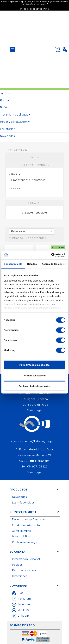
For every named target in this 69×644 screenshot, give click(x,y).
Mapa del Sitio (21, 537)
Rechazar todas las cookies (35, 386)
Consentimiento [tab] (13, 264)
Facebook (24, 604)
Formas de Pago (22, 625)
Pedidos (17, 565)
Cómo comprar (22, 531)
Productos (19, 490)
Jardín (4, 93)
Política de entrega (25, 542)
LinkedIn (23, 616)
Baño (3, 107)
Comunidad (18, 586)
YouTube (23, 610)
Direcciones (19, 576)
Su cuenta (17, 552)
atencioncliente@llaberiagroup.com (35, 441)
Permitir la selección (35, 376)
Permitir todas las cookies (35, 365)
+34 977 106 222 (37, 467)
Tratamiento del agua (14, 115)
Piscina (4, 100)
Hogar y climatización (14, 122)
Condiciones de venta (26, 525)
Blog (20, 593)
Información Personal (26, 559)
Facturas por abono (25, 570)
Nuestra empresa (23, 512)
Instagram (24, 599)
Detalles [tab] (32, 264)
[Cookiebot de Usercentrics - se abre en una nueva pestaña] (51, 255)
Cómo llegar (35, 410)
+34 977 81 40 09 (37, 405)
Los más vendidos (23, 503)
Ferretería (7, 129)
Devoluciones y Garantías (28, 519)
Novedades (7, 136)
